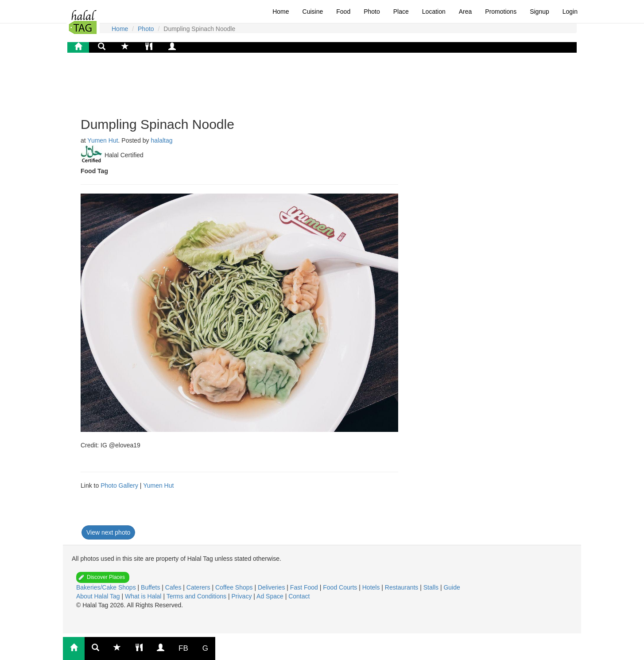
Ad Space (270, 596)
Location (434, 12)
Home (281, 12)
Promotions (501, 12)
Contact (299, 596)
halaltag (162, 140)
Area (466, 12)
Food (343, 12)
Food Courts (341, 587)
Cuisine (313, 12)
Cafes (174, 587)
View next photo (108, 532)
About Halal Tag (99, 596)
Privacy (242, 596)
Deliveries (272, 587)
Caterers (199, 587)
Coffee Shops (235, 587)
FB (183, 648)
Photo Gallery (119, 485)
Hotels (372, 587)
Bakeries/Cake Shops (107, 587)
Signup (539, 12)
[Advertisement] (151, 84)
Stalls (432, 587)
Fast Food (305, 587)
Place (401, 12)
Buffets (151, 587)
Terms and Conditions (197, 596)
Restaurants (402, 587)
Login (570, 12)
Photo (372, 12)
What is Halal (144, 596)
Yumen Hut (103, 140)
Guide (452, 587)
